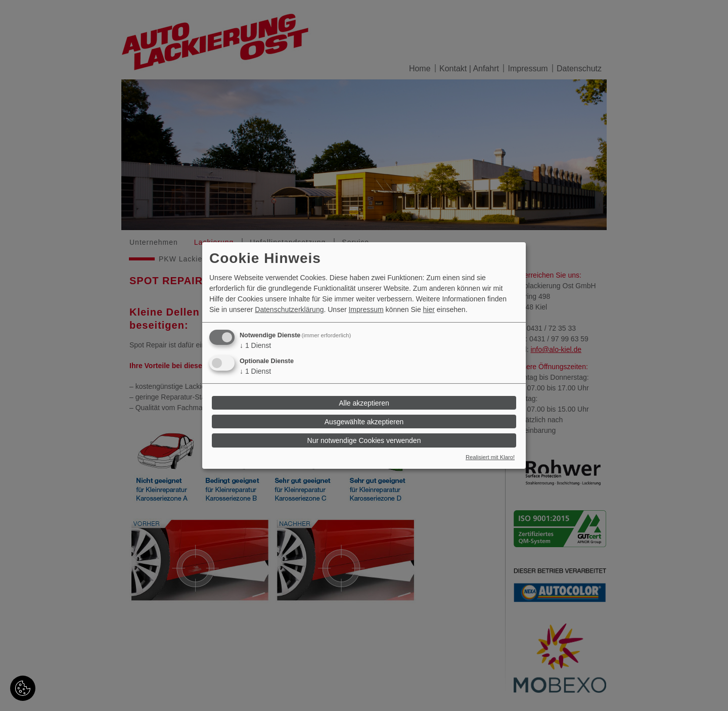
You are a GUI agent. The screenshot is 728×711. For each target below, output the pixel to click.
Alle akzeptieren (364, 403)
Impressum (366, 309)
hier (429, 309)
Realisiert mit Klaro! (490, 457)
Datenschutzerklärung (289, 309)
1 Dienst (255, 345)
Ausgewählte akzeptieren (364, 422)
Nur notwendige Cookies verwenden (364, 440)
